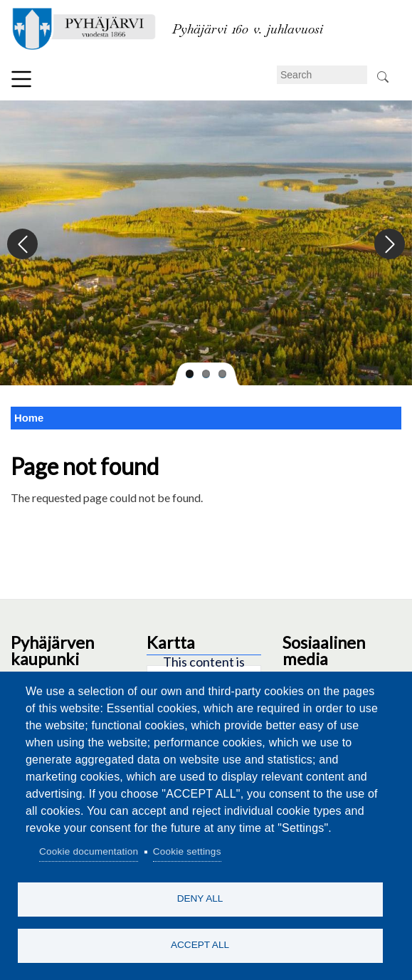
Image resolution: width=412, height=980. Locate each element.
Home (29, 418)
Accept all (200, 945)
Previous (23, 245)
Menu (21, 79)
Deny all (200, 898)
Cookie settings (187, 851)
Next (389, 245)
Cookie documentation (89, 851)
